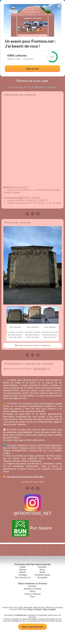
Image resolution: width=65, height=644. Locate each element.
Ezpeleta (42, 567)
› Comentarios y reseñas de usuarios (28, 364)
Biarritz (23, 572)
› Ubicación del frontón (19, 95)
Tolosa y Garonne (32, 594)
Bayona (23, 570)
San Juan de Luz (23, 577)
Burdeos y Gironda (32, 589)
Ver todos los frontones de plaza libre (25, 477)
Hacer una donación (32, 627)
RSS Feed (23, 609)
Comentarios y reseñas (44, 87)
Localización (15, 87)
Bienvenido (28, 608)
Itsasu (42, 570)
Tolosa (32, 591)
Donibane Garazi (42, 575)
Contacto (14, 609)
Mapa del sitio (39, 608)
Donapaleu (42, 577)
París (32, 597)
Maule (42, 572)
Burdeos (32, 586)
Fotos (27, 87)
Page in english (49, 609)
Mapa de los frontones (54, 608)
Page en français (35, 609)
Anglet (23, 567)
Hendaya (23, 575)
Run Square (32, 528)
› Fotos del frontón (17, 223)
